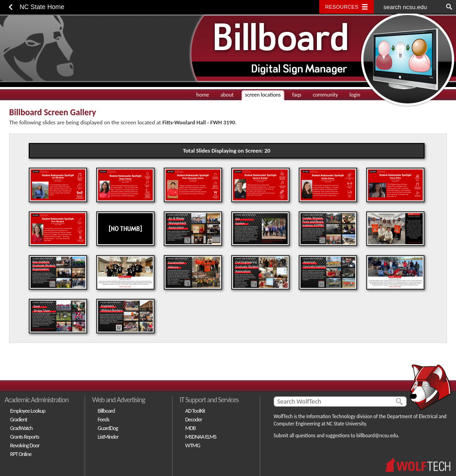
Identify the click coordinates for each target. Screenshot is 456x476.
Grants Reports (25, 437)
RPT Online (21, 454)
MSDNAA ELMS (201, 437)
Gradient (18, 419)
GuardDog (108, 428)
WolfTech (283, 416)
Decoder (194, 419)
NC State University (346, 424)
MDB (190, 428)
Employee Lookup (28, 411)
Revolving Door (25, 445)
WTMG (193, 445)
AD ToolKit (195, 411)
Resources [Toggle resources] (342, 7)
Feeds (103, 419)
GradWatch (21, 428)
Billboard (106, 411)
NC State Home (42, 7)
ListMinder (108, 437)
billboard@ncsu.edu (377, 435)
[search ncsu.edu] (408, 7)
